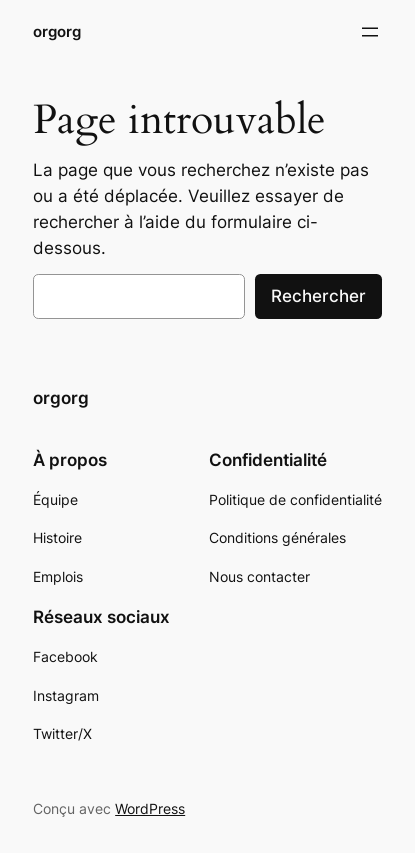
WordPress (150, 808)
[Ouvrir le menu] (370, 32)
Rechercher (318, 296)
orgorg (57, 32)
